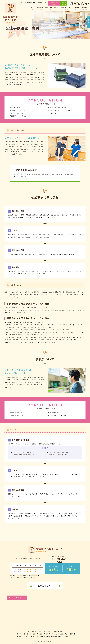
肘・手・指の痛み (30, 634)
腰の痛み (39, 634)
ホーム (28, 631)
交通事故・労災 (58, 636)
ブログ (74, 636)
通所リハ (42, 636)
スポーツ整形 (19, 636)
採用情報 (67, 636)
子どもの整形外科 (70, 634)
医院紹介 (35, 631)
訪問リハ (49, 636)
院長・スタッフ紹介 (45, 631)
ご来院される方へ (58, 631)
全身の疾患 (60, 634)
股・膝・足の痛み (49, 634)
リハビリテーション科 (31, 636)
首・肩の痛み (19, 634)
